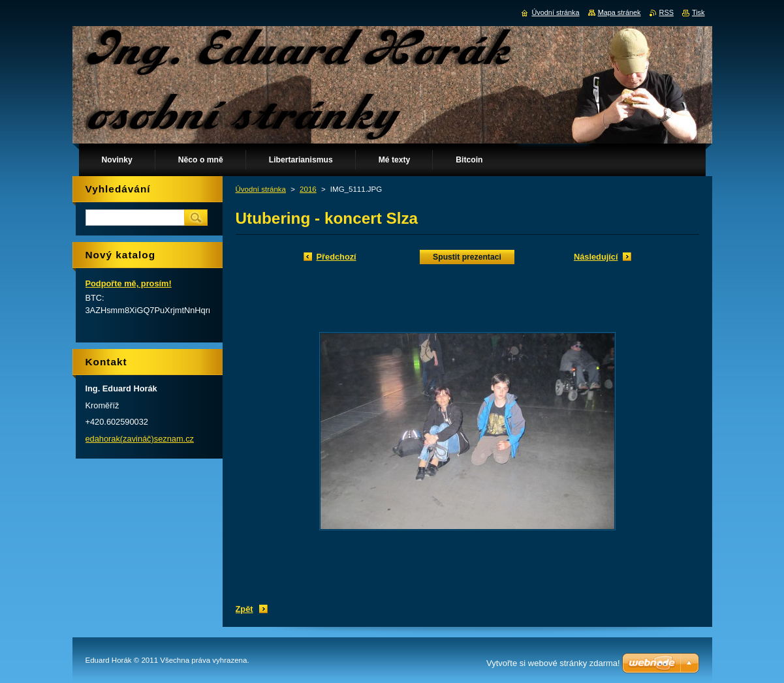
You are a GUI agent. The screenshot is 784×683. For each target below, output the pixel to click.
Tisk (698, 12)
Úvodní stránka (261, 189)
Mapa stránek (619, 12)
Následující (596, 257)
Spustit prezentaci (467, 257)
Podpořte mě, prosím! (129, 283)
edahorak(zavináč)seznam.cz (140, 439)
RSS (666, 12)
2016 (308, 189)
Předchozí (337, 257)
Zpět (244, 609)
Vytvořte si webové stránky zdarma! (553, 663)
